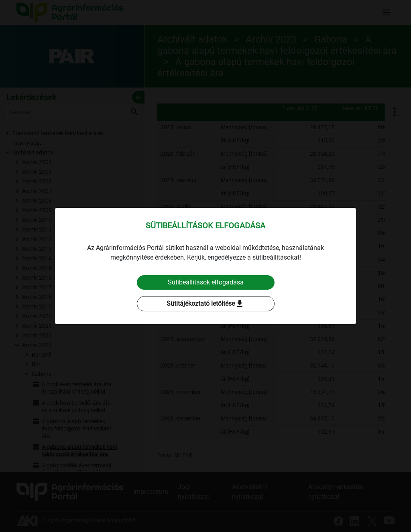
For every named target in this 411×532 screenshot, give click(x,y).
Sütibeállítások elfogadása (206, 282)
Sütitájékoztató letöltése (205, 304)
